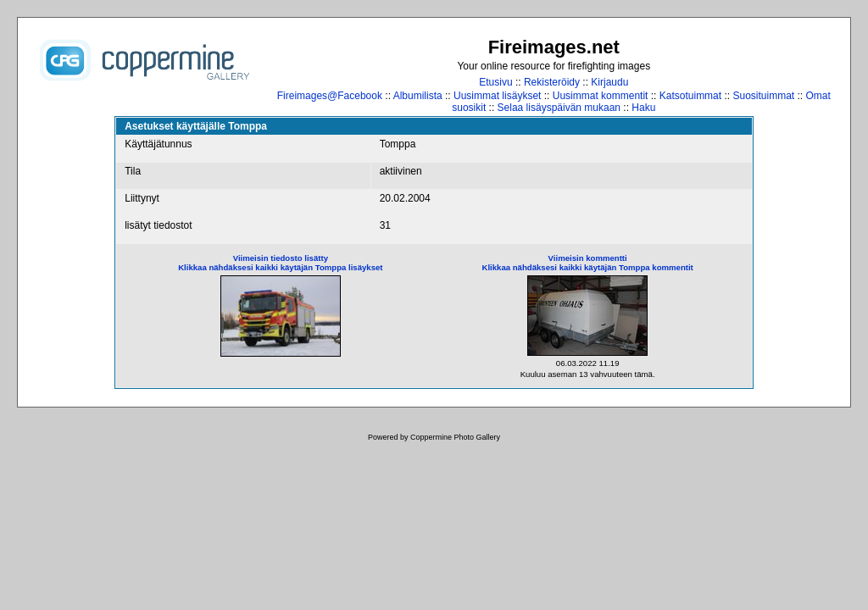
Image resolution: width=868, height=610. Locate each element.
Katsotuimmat (690, 96)
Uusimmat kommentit (601, 96)
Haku (643, 108)
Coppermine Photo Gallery (455, 437)
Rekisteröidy (552, 82)
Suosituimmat (763, 96)
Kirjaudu (609, 82)
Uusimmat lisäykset (497, 96)
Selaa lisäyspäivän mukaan (559, 108)
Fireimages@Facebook (330, 96)
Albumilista (418, 96)
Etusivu (495, 82)
